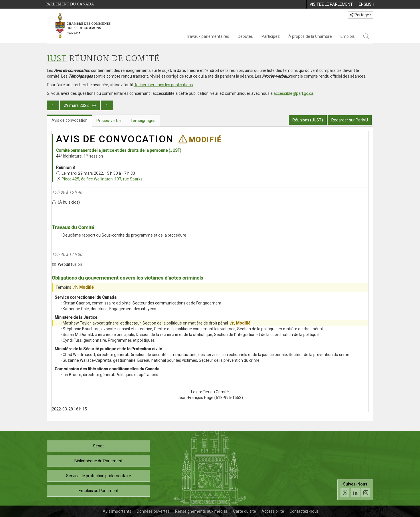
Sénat (98, 446)
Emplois (348, 36)
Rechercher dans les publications (163, 85)
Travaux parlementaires (208, 36)
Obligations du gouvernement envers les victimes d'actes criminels (127, 278)
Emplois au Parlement (99, 491)
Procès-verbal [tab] (109, 121)
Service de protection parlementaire (99, 476)
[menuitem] (331, 4)
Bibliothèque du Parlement (98, 461)
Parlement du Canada (70, 4)
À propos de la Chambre (310, 36)
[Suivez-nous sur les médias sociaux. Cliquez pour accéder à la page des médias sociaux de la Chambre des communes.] (355, 490)
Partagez (360, 15)
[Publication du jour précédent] (53, 105)
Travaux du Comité (73, 227)
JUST (57, 59)
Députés (245, 36)
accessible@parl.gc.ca (293, 93)
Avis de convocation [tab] (70, 120)
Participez (271, 36)
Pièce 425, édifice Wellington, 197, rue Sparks (102, 179)
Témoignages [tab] (143, 121)
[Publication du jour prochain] (107, 105)
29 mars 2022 (80, 105)
